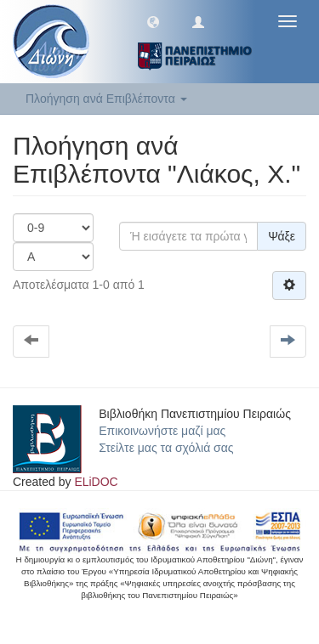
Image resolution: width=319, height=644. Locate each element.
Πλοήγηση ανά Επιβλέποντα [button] (106, 99)
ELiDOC (96, 482)
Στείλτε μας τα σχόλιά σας (166, 448)
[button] (153, 21)
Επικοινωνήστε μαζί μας (162, 431)
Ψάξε (282, 236)
